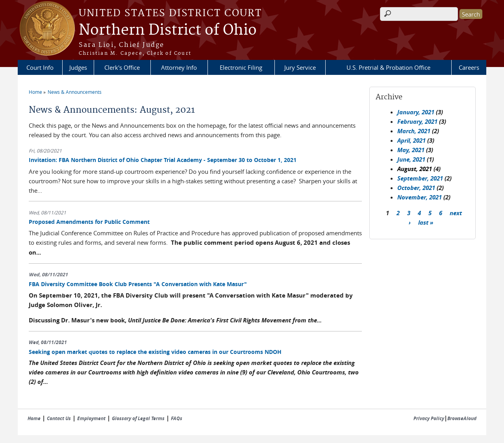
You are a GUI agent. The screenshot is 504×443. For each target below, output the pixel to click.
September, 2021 (420, 178)
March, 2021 (414, 131)
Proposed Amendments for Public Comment (89, 222)
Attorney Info (179, 67)
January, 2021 (416, 112)
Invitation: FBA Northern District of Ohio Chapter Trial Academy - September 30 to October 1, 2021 (163, 160)
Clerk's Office (122, 67)
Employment (91, 418)
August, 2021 (415, 169)
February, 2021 (417, 122)
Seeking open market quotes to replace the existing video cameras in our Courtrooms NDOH (155, 352)
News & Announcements (75, 92)
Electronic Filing (241, 67)
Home (35, 92)
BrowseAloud (462, 418)
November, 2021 (420, 197)
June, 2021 (411, 159)
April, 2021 (411, 141)
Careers (469, 67)
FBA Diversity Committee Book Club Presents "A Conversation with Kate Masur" (138, 284)
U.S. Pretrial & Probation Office (388, 67)
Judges (78, 67)
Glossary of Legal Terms (138, 418)
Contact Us (59, 418)
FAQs (177, 418)
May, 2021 (411, 150)
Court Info (40, 67)
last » (426, 222)
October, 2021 (416, 188)
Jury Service (300, 67)
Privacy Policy (429, 418)
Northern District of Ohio (168, 30)
